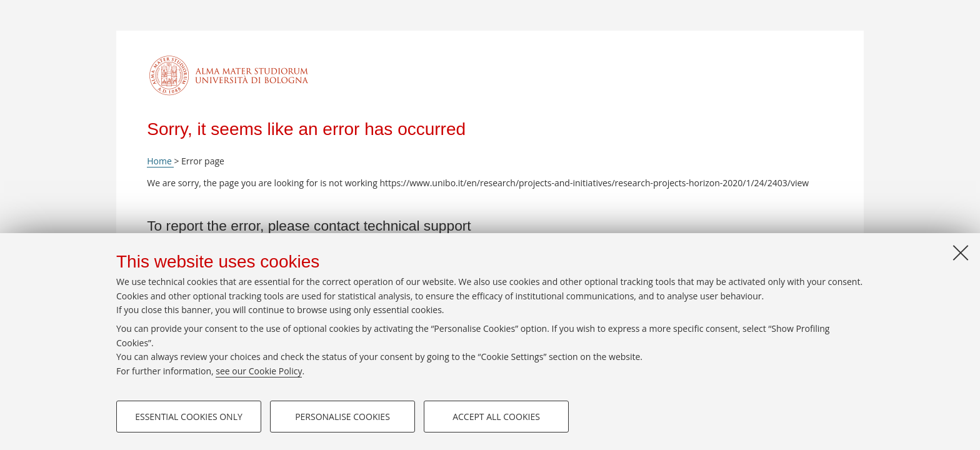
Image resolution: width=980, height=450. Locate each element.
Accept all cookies (496, 417)
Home (160, 161)
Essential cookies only (189, 417)
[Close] (961, 252)
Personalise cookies (342, 417)
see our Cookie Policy (259, 371)
